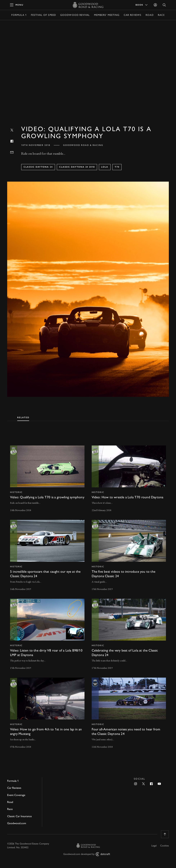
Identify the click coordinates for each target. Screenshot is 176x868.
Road (149, 15)
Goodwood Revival (75, 15)
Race (161, 15)
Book (142, 5)
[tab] (23, 417)
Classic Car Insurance (19, 816)
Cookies (164, 846)
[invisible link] (47, 479)
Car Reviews (132, 15)
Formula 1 (19, 15)
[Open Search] (164, 5)
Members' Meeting (107, 15)
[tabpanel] (88, 594)
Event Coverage (16, 795)
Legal (154, 846)
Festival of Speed (43, 15)
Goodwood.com (17, 823)
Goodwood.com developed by (88, 854)
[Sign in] (155, 5)
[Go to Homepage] (88, 5)
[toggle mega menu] (17, 5)
